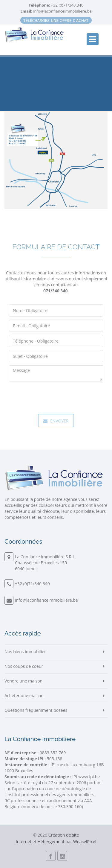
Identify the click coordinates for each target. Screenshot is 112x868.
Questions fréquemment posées (36, 710)
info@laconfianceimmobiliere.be (62, 11)
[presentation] (54, 396)
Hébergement (51, 842)
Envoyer (56, 421)
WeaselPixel (85, 842)
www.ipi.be (89, 777)
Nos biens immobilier (25, 652)
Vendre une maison (23, 681)
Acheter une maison (24, 696)
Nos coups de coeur (24, 666)
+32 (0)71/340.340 (67, 5)
